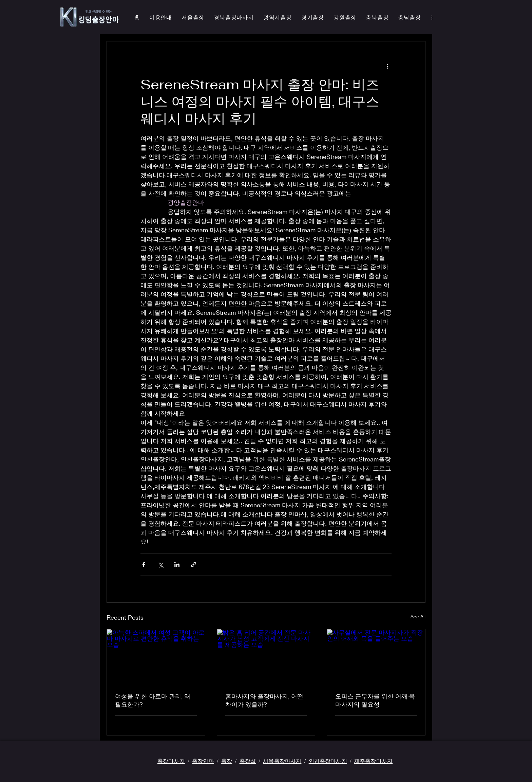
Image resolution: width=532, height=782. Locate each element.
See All (418, 616)
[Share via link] (194, 565)
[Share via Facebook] (144, 565)
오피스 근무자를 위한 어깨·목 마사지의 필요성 (375, 700)
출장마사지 (171, 761)
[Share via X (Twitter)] (160, 565)
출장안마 (203, 761)
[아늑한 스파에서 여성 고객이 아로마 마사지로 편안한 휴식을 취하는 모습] (156, 657)
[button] (234, 18)
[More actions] (387, 66)
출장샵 (248, 761)
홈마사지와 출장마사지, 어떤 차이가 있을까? (264, 700)
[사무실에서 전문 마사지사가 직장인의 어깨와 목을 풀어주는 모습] (376, 657)
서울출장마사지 (282, 761)
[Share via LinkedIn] (177, 565)
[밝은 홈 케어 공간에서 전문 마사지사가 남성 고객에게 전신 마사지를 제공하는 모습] (266, 657)
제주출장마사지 (373, 761)
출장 (227, 761)
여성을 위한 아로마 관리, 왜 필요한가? (153, 700)
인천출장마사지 (328, 761)
